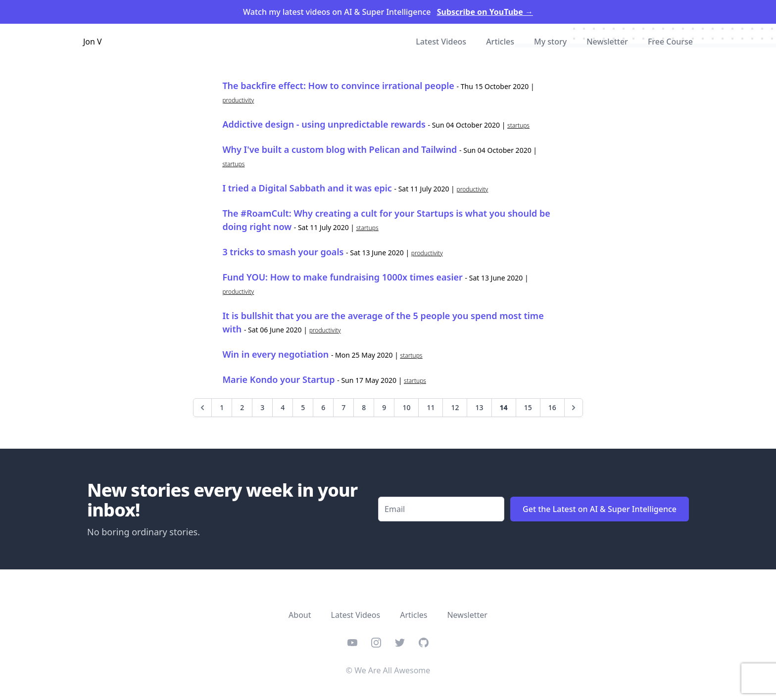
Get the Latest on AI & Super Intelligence (600, 509)
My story (550, 42)
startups (518, 125)
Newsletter (607, 42)
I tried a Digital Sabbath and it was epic (307, 188)
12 (455, 407)
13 (479, 407)
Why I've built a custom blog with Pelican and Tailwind (339, 149)
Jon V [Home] (93, 42)
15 (528, 407)
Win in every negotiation (275, 354)
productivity (238, 100)
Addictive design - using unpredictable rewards (324, 124)
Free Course (670, 42)
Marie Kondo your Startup (278, 379)
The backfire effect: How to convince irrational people (338, 86)
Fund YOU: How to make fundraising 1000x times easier (342, 277)
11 (431, 407)
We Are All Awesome (392, 670)
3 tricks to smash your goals (283, 252)
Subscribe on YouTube (485, 12)
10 (406, 407)
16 (552, 407)
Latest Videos (441, 42)
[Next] (574, 408)
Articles (500, 42)
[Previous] (202, 408)
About (300, 615)
